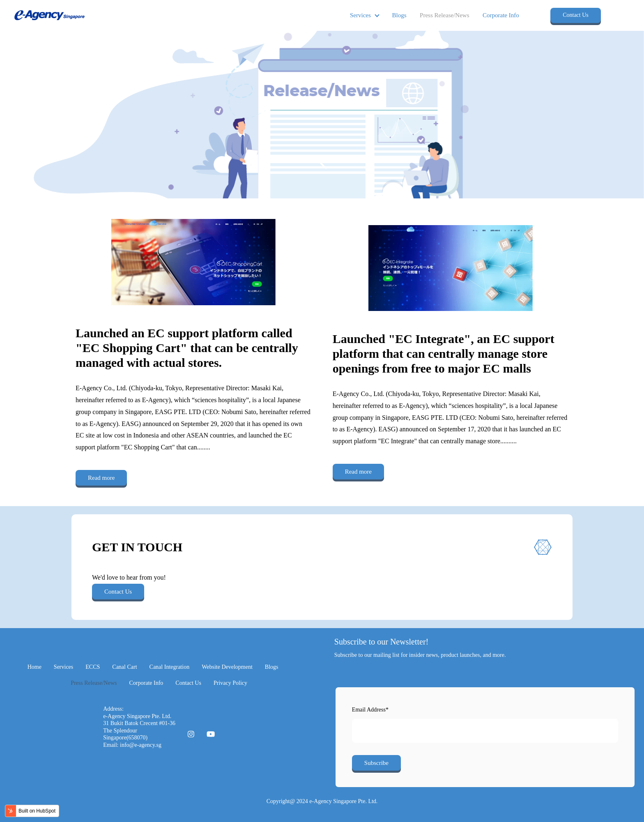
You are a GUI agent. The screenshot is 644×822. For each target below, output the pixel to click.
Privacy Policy (230, 683)
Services (360, 15)
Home (34, 667)
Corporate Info (501, 15)
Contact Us (576, 15)
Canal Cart (124, 667)
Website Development (227, 667)
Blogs (399, 15)
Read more (101, 478)
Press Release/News (444, 15)
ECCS (93, 667)
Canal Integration (170, 667)
